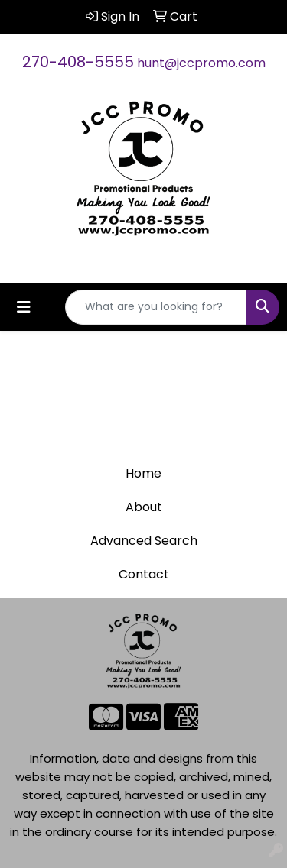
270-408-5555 (78, 62)
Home (143, 473)
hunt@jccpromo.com (201, 63)
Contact (144, 574)
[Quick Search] (156, 307)
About (144, 507)
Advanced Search (144, 541)
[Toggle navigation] (24, 307)
